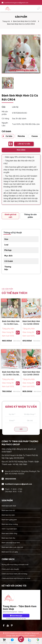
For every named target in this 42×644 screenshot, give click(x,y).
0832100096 (11, 479)
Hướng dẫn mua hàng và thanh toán (15, 565)
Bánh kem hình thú (8, 538)
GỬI (21, 429)
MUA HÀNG (21, 150)
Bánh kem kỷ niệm (8, 515)
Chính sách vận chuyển (10, 569)
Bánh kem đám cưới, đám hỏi (12, 547)
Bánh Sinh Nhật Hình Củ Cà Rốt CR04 (21, 24)
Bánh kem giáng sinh (9, 520)
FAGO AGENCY (30, 636)
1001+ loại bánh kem (9, 529)
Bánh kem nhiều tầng (9, 533)
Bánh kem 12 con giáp (10, 552)
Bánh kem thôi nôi (8, 510)
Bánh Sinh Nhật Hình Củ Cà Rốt (25, 21)
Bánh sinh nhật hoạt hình (11, 543)
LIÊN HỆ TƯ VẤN (24, 144)
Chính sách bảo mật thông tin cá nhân (16, 578)
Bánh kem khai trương (10, 524)
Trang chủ (6, 21)
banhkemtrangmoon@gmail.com (16, 3)
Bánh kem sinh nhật (9, 506)
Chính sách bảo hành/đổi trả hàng (14, 574)
